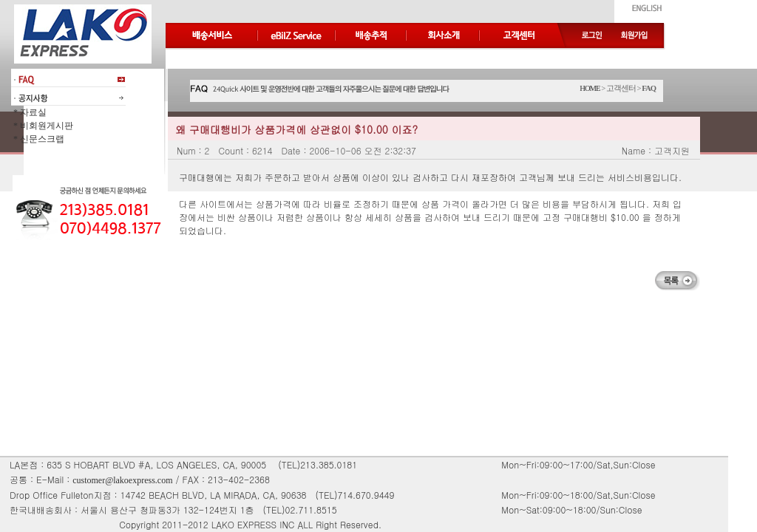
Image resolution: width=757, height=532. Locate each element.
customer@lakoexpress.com (122, 480)
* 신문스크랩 (38, 139)
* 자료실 (29, 112)
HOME (590, 88)
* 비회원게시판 (42, 126)
